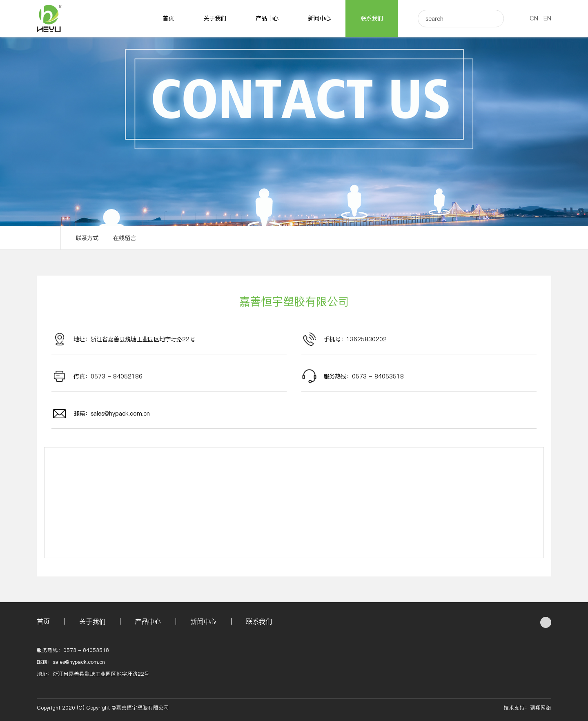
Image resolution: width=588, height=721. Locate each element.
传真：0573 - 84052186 (108, 376)
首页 (168, 18)
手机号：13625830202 (355, 339)
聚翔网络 (541, 708)
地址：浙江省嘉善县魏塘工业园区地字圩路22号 (134, 339)
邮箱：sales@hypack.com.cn (112, 414)
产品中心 (267, 18)
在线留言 (125, 238)
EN (547, 18)
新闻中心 (319, 18)
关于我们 (215, 18)
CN (534, 18)
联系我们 (372, 18)
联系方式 (87, 238)
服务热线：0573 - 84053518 (364, 376)
